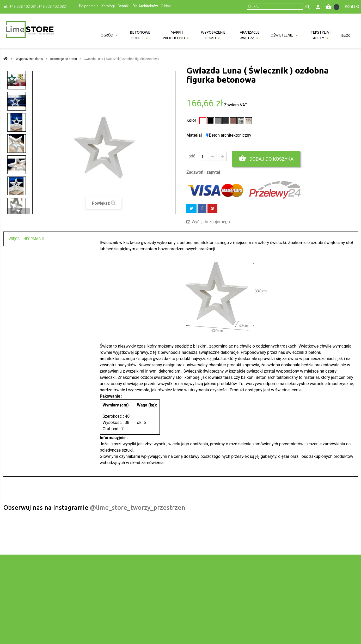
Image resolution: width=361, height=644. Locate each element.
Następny (19, 211)
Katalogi (108, 6)
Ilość (191, 156)
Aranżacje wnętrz (250, 35)
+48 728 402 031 (23, 7)
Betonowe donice (140, 35)
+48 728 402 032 (52, 7)
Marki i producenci (174, 35)
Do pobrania (89, 6)
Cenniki (124, 6)
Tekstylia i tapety (321, 35)
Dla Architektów (145, 6)
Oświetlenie (282, 35)
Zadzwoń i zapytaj (203, 172)
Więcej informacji (26, 239)
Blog (346, 35)
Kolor (192, 120)
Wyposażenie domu (213, 35)
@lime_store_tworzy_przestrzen (138, 508)
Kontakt (352, 6)
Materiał (195, 135)
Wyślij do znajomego (211, 222)
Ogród (107, 35)
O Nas (166, 6)
